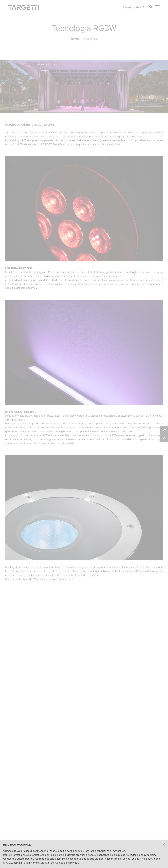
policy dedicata (148, 855)
